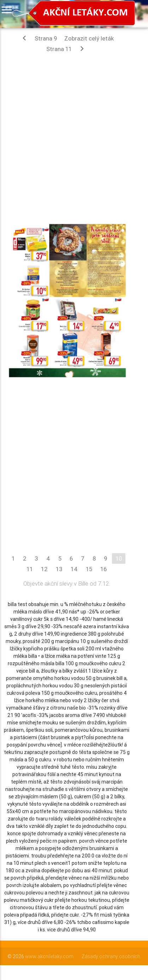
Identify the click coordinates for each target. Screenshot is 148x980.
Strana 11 (67, 49)
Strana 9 (38, 38)
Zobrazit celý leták (89, 38)
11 (30, 569)
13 (59, 569)
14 (74, 569)
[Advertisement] (74, 133)
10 (119, 558)
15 (89, 569)
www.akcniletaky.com (49, 956)
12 (44, 569)
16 (103, 569)
